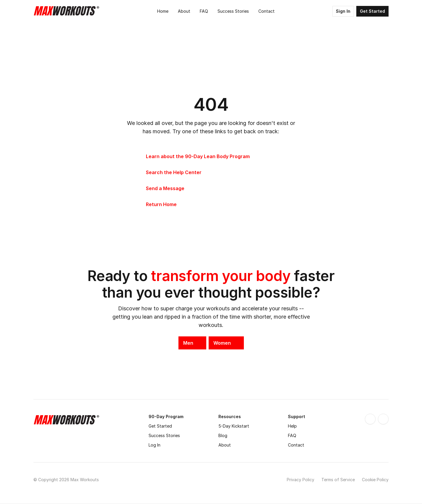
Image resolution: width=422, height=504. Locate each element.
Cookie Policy (375, 480)
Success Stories (164, 435)
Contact (296, 445)
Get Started (160, 426)
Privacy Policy (301, 480)
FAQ (292, 435)
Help (292, 426)
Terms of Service (338, 480)
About (225, 445)
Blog (223, 435)
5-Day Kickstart (234, 426)
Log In (154, 445)
